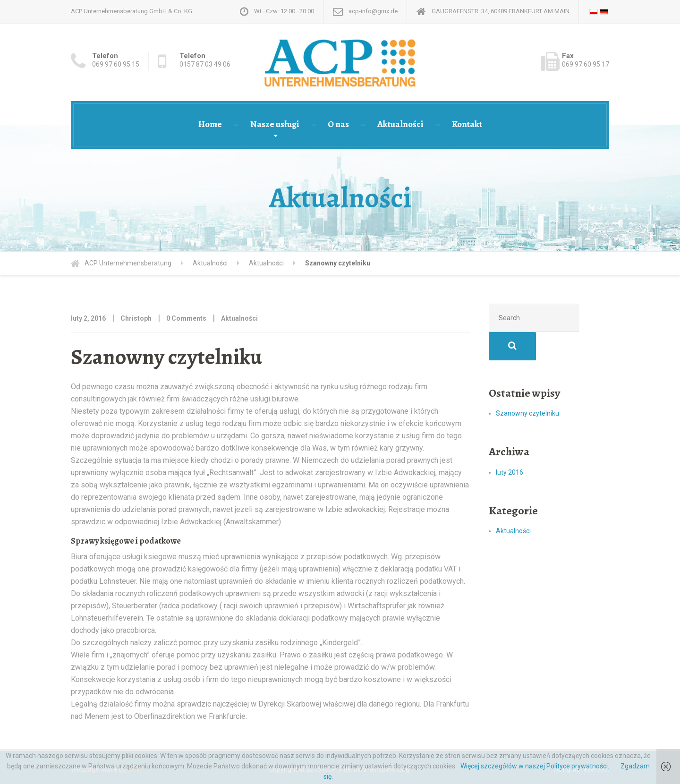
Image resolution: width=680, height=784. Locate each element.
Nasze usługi (275, 124)
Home (210, 124)
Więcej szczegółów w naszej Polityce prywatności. (535, 766)
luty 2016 (510, 444)
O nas (338, 124)
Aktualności (400, 124)
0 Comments (186, 318)
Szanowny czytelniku (527, 385)
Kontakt (467, 124)
